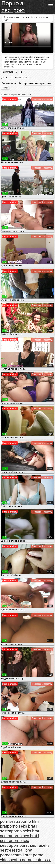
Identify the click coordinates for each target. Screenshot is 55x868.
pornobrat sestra (26, 845)
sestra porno (21, 860)
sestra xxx (42, 860)
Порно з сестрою (13, 7)
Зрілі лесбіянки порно (34, 83)
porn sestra (10, 821)
